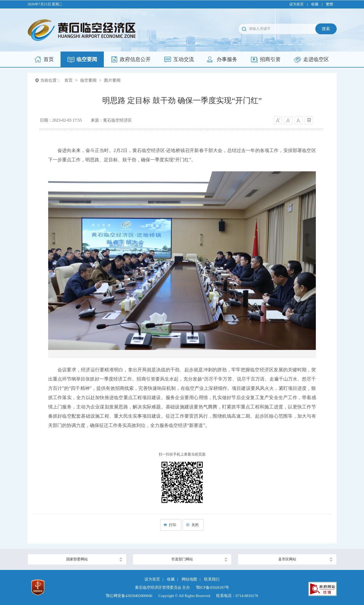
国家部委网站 (77, 559)
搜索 (326, 29)
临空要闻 (88, 80)
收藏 (315, 4)
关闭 (193, 525)
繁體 (329, 4)
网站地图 (189, 579)
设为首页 (297, 4)
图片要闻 (112, 80)
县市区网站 (287, 559)
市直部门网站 (182, 559)
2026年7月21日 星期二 (45, 4)
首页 (69, 80)
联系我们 (212, 579)
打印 (171, 525)
